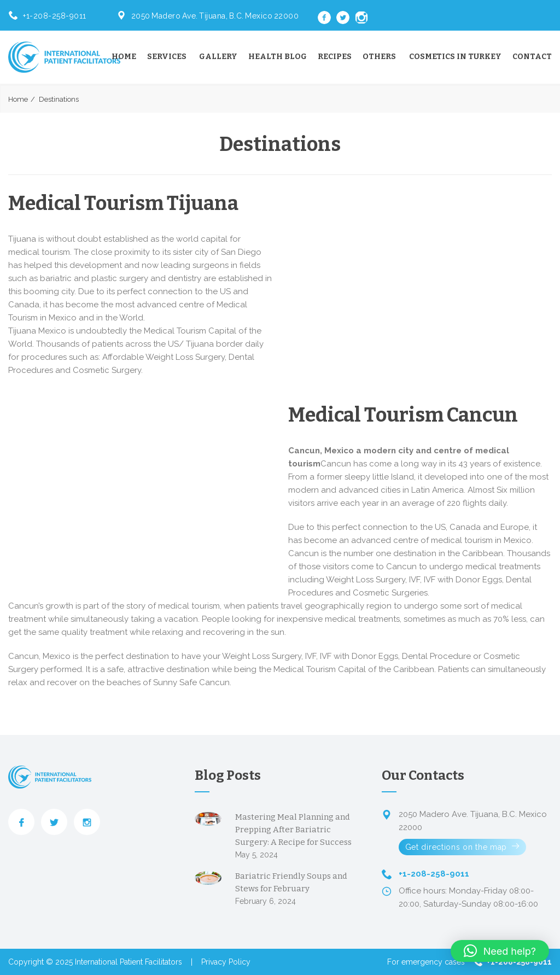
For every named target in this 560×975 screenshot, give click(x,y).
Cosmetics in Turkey (455, 57)
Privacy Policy (226, 962)
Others (379, 57)
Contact (532, 57)
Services (167, 57)
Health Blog (278, 57)
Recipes (335, 57)
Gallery (218, 57)
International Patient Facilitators (129, 962)
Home (124, 57)
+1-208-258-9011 (55, 16)
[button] (500, 951)
